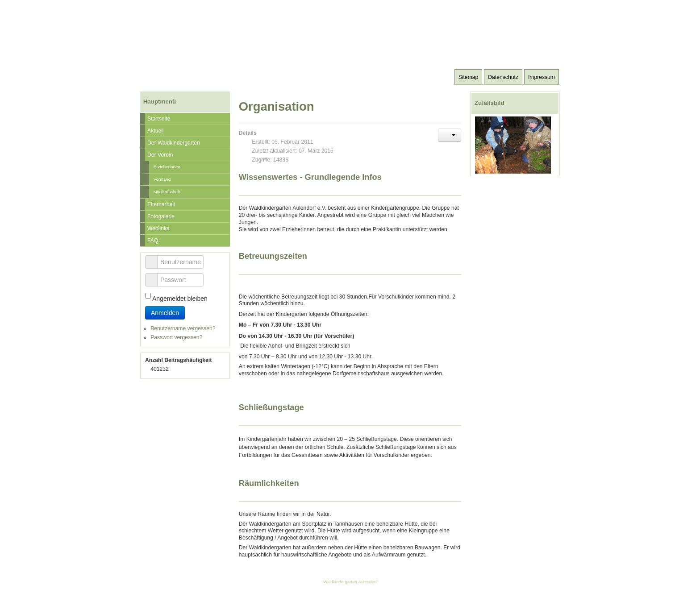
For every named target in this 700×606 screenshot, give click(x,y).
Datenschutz (503, 77)
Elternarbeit (161, 204)
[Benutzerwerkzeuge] (450, 135)
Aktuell (156, 131)
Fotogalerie (161, 216)
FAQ (153, 241)
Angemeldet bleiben (180, 299)
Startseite (159, 119)
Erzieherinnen (167, 167)
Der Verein (160, 155)
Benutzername (155, 258)
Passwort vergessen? (176, 337)
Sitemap (469, 77)
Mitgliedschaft (167, 192)
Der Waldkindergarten (174, 143)
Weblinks (158, 228)
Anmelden (165, 313)
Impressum (542, 77)
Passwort (155, 276)
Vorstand (162, 179)
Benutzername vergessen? (183, 328)
